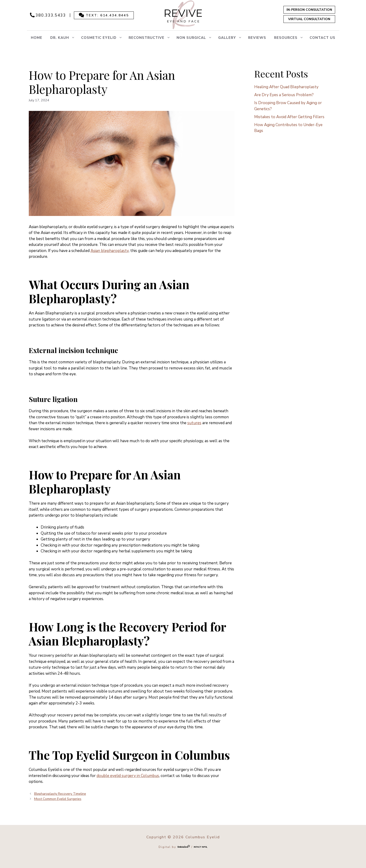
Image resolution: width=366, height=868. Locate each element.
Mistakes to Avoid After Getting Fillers (289, 117)
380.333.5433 (51, 15)
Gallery (231, 38)
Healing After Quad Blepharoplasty (286, 87)
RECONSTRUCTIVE (151, 38)
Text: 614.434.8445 (107, 15)
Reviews (257, 38)
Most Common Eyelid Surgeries (58, 799)
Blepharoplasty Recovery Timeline (60, 794)
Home (37, 38)
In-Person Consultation (309, 10)
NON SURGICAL (195, 38)
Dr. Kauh (64, 38)
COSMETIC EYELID (103, 38)
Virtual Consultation (309, 19)
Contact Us (323, 38)
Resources (290, 38)
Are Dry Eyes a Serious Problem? (284, 95)
